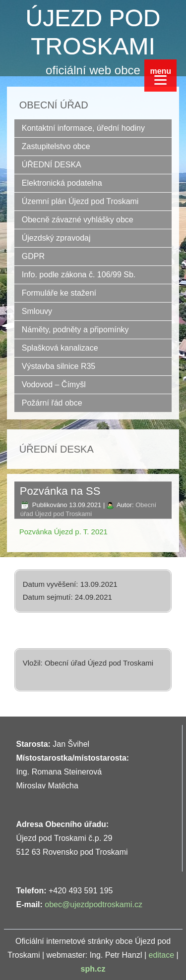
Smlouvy (37, 311)
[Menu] (160, 76)
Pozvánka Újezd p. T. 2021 (63, 532)
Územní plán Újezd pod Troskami (80, 201)
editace (162, 955)
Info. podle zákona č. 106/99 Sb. (79, 275)
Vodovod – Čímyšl (54, 385)
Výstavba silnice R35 (59, 366)
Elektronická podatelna (62, 183)
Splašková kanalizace (60, 348)
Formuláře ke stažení (59, 293)
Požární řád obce (52, 403)
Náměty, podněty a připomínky (75, 330)
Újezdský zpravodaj (56, 238)
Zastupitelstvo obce (56, 146)
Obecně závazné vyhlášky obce (78, 220)
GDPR (33, 256)
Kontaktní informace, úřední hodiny (83, 128)
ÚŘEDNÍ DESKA (52, 165)
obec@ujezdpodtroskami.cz (93, 904)
